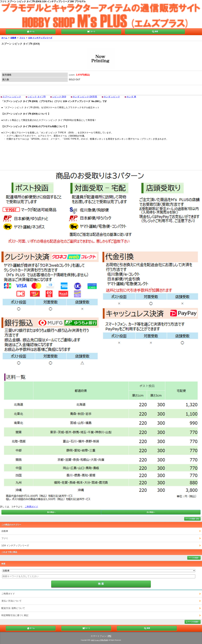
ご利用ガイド (31, 507)
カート (91, 31)
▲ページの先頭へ (193, 622)
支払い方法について (12, 601)
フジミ (22, 38)
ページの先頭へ (194, 558)
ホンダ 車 (131, 97)
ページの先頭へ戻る (192, 519)
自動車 (13, 38)
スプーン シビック (12, 97)
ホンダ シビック (112, 97)
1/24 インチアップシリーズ (40, 38)
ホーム (31, 31)
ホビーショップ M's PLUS (100, 640)
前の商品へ (51, 512)
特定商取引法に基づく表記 (15, 615)
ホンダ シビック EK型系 (85, 97)
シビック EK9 (59, 97)
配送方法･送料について (13, 608)
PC (110, 636)
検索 (155, 31)
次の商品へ (151, 512)
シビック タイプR (37, 97)
